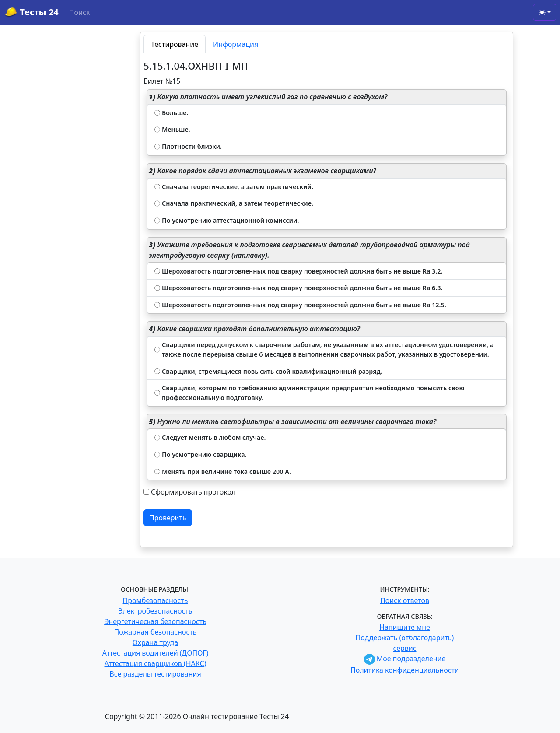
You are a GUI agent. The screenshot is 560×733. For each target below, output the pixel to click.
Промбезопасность (156, 600)
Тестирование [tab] (175, 44)
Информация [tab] (236, 44)
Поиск (80, 12)
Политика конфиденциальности (405, 670)
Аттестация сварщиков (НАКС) (156, 663)
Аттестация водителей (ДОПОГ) (156, 653)
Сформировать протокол (193, 492)
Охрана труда (155, 642)
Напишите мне (405, 627)
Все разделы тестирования (155, 674)
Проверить (168, 518)
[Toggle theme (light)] (545, 12)
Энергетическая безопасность (155, 621)
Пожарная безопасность (155, 632)
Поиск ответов (405, 600)
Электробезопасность (155, 611)
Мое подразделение (405, 659)
